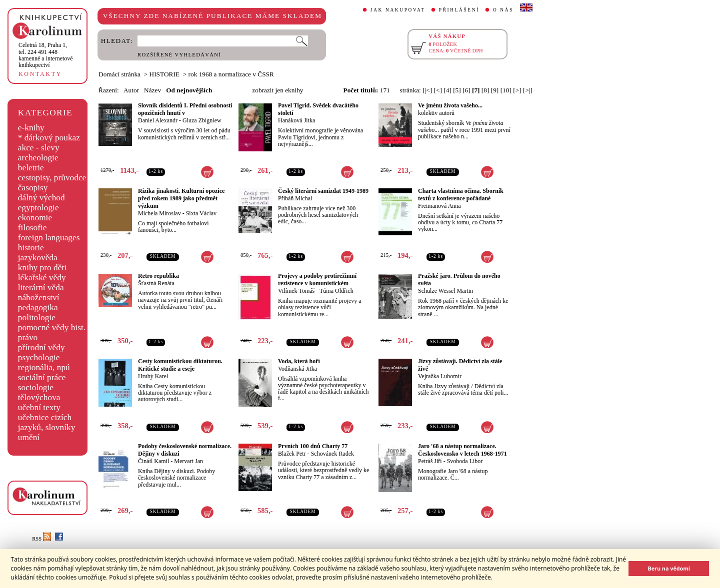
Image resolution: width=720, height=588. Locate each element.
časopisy (33, 188)
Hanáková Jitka (296, 120)
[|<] (427, 90)
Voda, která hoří (299, 361)
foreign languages (49, 238)
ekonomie (35, 218)
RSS (41, 539)
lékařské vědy (42, 278)
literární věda (41, 288)
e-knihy (31, 128)
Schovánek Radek (332, 454)
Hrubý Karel (153, 376)
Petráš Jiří (430, 461)
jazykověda (38, 258)
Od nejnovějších (189, 90)
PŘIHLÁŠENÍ (459, 10)
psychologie (39, 357)
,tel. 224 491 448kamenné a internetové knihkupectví (46, 55)
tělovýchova (39, 397)
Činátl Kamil (153, 461)
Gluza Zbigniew (202, 120)
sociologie (36, 387)
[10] (506, 90)
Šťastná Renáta (156, 283)
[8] (485, 90)
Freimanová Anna (439, 206)
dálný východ (41, 198)
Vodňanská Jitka (297, 369)
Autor (131, 90)
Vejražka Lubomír (440, 376)
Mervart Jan (188, 461)
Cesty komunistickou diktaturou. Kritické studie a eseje (180, 365)
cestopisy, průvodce (52, 178)
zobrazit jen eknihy (277, 90)
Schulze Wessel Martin (445, 291)
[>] (517, 90)
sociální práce (42, 377)
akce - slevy (39, 148)
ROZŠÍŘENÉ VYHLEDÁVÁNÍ (179, 55)
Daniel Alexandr (158, 120)
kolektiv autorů (436, 113)
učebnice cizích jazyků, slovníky (47, 422)
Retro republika (158, 276)
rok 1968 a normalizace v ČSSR (231, 74)
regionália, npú (44, 367)
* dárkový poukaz (49, 138)
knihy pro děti (42, 268)
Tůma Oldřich (336, 291)
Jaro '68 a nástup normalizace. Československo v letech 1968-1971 (462, 450)
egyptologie (38, 208)
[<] (438, 90)
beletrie (31, 168)
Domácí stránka (119, 74)
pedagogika (38, 307)
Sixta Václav (201, 213)
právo (28, 337)
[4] (447, 90)
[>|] (528, 90)
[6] (466, 90)
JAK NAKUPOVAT (398, 10)
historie (31, 248)
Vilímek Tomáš (296, 291)
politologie (37, 317)
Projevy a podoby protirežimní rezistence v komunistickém (317, 280)
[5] (457, 90)
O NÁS (503, 10)
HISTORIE (164, 74)
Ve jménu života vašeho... (450, 105)
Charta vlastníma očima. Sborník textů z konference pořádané (461, 195)
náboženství (39, 297)
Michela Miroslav (159, 213)
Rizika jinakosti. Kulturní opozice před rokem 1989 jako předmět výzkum (181, 198)
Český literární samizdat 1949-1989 (323, 191)
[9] (495, 90)
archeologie (38, 158)
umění (29, 437)
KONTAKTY (40, 74)
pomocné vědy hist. (52, 327)
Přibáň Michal (295, 198)
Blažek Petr (292, 454)
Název (152, 90)
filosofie (32, 228)
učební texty (39, 407)
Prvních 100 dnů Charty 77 (313, 446)
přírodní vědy (41, 347)
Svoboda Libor (465, 461)
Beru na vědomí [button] (669, 568)
